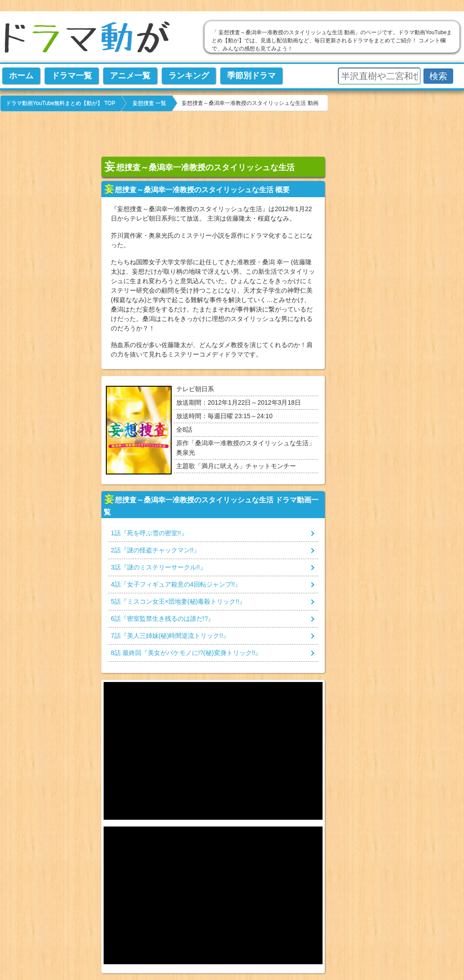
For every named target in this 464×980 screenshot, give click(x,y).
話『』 (149, 533)
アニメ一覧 (130, 76)
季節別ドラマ (251, 76)
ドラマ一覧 (72, 76)
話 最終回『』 (186, 653)
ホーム (21, 76)
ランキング (189, 76)
